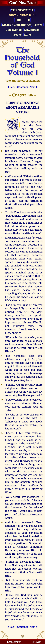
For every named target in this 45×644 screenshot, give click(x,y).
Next (34, 87)
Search (38, 25)
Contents (22, 87)
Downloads (32, 29)
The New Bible (22, 10)
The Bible (22, 20)
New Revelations (23, 15)
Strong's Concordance (17, 25)
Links (28, 34)
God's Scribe (14, 29)
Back (11, 87)
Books (18, 34)
